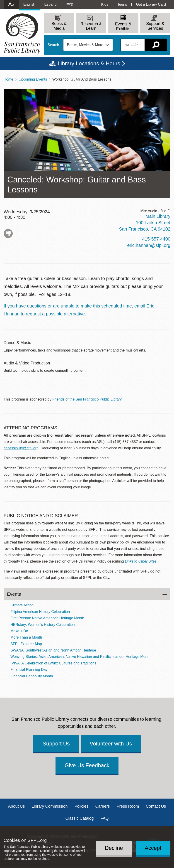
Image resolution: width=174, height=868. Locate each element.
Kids (105, 4)
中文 (70, 4)
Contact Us (156, 806)
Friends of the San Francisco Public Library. (87, 399)
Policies (81, 806)
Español (51, 4)
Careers (103, 806)
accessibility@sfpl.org (21, 448)
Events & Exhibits (123, 26)
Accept (153, 848)
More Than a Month (26, 637)
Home (8, 79)
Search (53, 45)
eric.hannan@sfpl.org (149, 245)
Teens (122, 4)
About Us (16, 806)
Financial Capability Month (32, 676)
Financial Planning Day (29, 670)
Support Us (56, 744)
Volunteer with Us (111, 744)
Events (14, 594)
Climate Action (22, 605)
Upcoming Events (33, 79)
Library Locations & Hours (89, 63)
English (29, 4)
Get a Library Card (151, 4)
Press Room (128, 806)
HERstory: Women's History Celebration (43, 625)
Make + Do (19, 631)
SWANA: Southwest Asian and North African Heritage (53, 650)
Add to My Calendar (8, 234)
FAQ (105, 818)
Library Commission (50, 806)
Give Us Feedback (87, 765)
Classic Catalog (79, 818)
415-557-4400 (156, 239)
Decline (114, 848)
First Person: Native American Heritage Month (47, 618)
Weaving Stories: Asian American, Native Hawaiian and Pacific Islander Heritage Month (80, 657)
